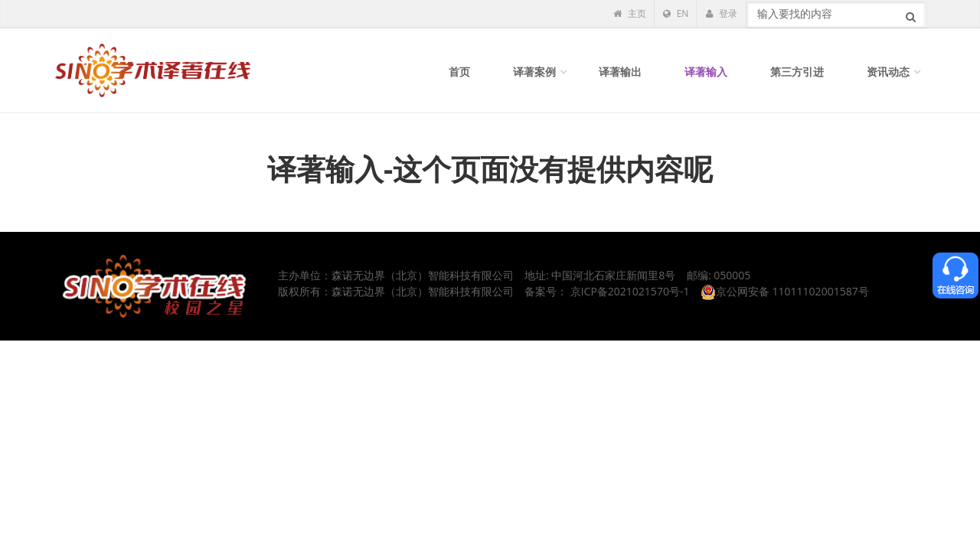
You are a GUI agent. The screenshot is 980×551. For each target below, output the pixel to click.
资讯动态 (888, 72)
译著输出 (620, 72)
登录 (721, 13)
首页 (459, 72)
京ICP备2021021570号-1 (630, 291)
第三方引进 (797, 72)
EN (676, 13)
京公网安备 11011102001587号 (785, 291)
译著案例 (534, 72)
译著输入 (706, 72)
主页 (629, 13)
